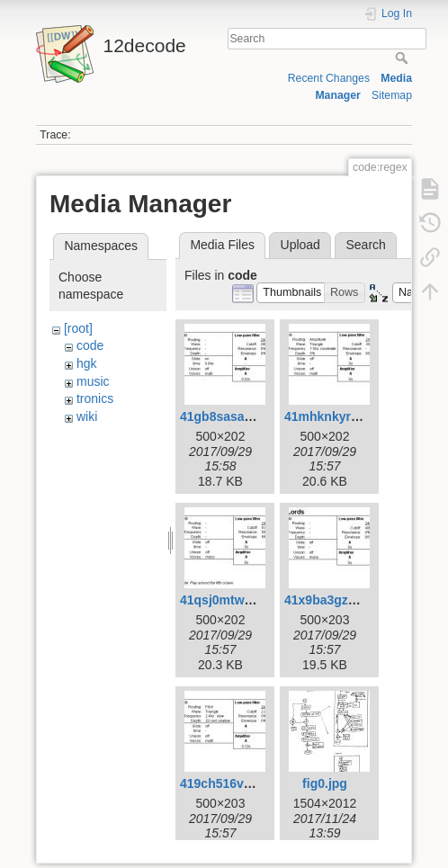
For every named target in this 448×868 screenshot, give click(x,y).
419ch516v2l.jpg (228, 783)
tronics (95, 398)
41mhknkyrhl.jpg (334, 416)
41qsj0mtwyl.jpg (228, 600)
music (93, 381)
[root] (78, 328)
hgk (87, 363)
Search (403, 58)
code (90, 345)
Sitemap (392, 95)
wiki (87, 416)
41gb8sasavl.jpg (228, 416)
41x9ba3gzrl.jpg (332, 600)
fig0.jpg (325, 783)
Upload (300, 245)
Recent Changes (329, 78)
